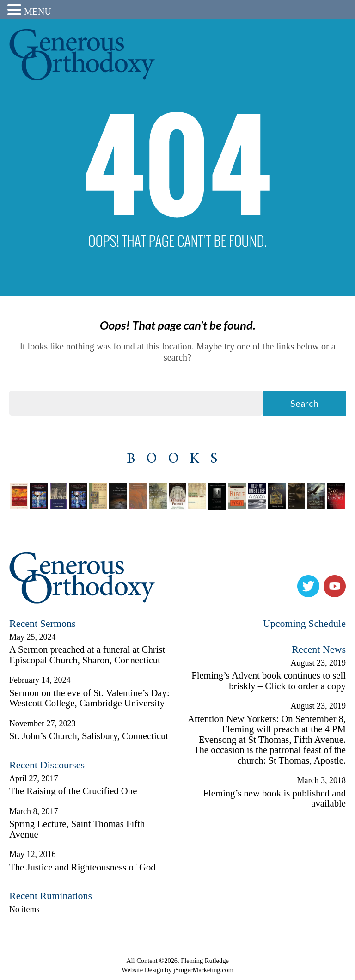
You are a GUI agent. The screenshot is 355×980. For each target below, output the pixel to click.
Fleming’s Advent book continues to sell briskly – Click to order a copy (269, 681)
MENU (38, 12)
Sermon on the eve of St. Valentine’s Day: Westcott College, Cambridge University (89, 698)
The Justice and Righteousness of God (83, 867)
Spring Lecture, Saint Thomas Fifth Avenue (77, 829)
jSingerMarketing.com (203, 970)
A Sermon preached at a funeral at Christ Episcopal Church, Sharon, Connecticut (87, 655)
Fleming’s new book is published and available (274, 799)
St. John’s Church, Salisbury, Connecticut (89, 736)
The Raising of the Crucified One (73, 791)
